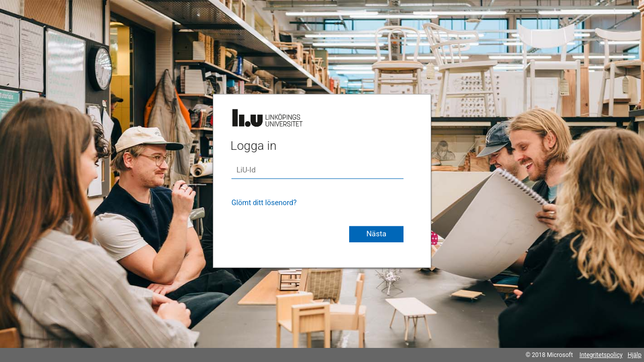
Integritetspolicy (601, 355)
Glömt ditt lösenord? (264, 203)
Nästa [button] (376, 234)
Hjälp (634, 355)
